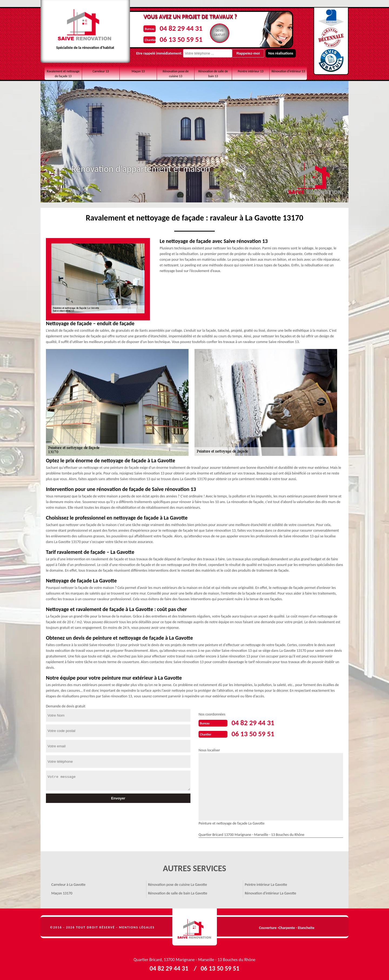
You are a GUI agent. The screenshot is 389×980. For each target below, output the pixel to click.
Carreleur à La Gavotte (68, 884)
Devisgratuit (219, 33)
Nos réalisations (274, 53)
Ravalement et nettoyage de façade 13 (63, 74)
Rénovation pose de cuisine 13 (176, 74)
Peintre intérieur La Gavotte (266, 884)
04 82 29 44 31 (178, 28)
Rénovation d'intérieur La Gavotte (271, 893)
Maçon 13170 (62, 893)
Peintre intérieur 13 (251, 71)
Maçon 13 (138, 71)
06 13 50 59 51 (178, 39)
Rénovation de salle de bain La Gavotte (178, 893)
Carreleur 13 (100, 71)
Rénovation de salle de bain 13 (213, 74)
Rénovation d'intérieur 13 (288, 71)
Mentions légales (137, 927)
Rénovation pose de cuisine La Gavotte (177, 884)
